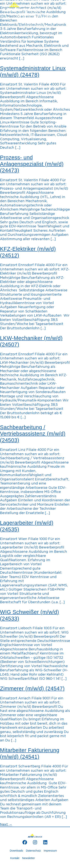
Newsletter (29, 858)
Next (6, 825)
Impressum (50, 851)
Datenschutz (33, 851)
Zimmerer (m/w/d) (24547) (32, 688)
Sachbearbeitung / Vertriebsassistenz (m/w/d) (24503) (33, 434)
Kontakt (15, 858)
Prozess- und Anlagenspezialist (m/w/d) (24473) (32, 164)
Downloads (17, 851)
